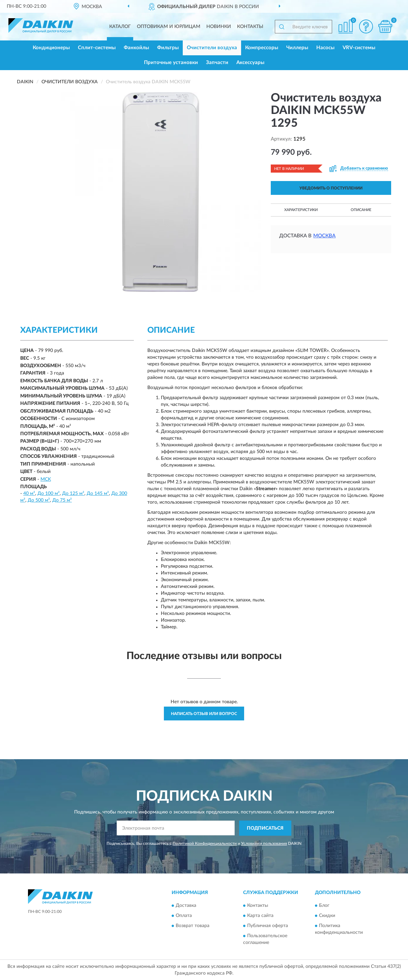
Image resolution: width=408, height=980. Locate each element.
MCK (46, 479)
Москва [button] (324, 236)
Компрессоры (262, 48)
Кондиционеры (51, 48)
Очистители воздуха (212, 48)
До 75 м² (62, 500)
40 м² (29, 494)
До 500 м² (39, 500)
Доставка (186, 905)
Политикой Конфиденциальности (205, 843)
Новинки (219, 27)
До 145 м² (98, 494)
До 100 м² (49, 494)
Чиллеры (297, 48)
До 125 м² (73, 494)
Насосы (325, 48)
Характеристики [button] (301, 210)
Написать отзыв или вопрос (204, 714)
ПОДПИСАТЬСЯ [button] (265, 828)
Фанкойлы (136, 48)
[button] (366, 26)
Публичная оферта (268, 926)
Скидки (327, 916)
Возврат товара (193, 926)
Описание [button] (361, 210)
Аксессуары (250, 63)
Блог (324, 905)
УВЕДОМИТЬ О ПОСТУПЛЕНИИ (331, 188)
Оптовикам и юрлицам (169, 27)
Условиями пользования (264, 843)
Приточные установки (171, 63)
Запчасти (217, 63)
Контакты (250, 27)
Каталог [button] (120, 27)
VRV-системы (359, 48)
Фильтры (168, 48)
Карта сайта (260, 916)
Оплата (184, 916)
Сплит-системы (97, 48)
